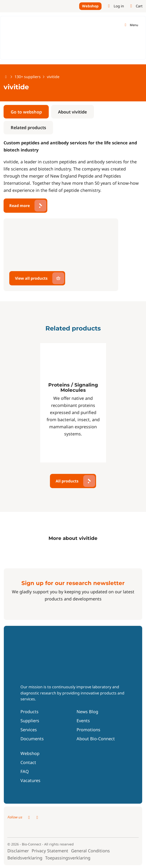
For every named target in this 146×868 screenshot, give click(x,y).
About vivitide (72, 112)
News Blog (87, 712)
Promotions (88, 730)
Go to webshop (26, 112)
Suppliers (30, 721)
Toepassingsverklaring (68, 858)
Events (83, 721)
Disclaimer (18, 851)
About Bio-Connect (96, 739)
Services (29, 730)
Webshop (90, 6)
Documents (32, 739)
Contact (28, 762)
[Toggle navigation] (131, 25)
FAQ (25, 771)
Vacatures (30, 780)
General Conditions (90, 851)
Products (29, 712)
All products (67, 481)
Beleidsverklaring (25, 858)
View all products (31, 278)
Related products (28, 127)
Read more (19, 206)
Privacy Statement (50, 851)
